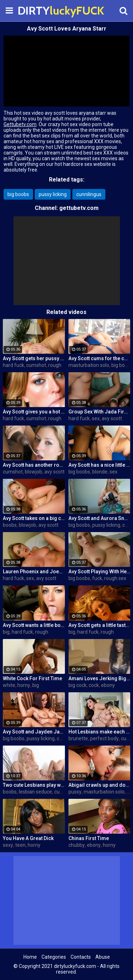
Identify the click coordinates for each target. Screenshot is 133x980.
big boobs (18, 194)
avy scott (112, 418)
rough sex (115, 578)
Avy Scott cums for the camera (99, 358)
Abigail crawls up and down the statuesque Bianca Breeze (99, 785)
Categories (54, 957)
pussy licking (53, 194)
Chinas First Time (89, 838)
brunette (78, 738)
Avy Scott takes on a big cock (34, 518)
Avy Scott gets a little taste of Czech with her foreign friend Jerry (99, 625)
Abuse (103, 957)
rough (55, 365)
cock (94, 685)
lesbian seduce (35, 792)
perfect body (104, 738)
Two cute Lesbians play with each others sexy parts (34, 785)
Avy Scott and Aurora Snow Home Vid (99, 518)
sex (96, 418)
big (6, 632)
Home (30, 957)
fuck (97, 578)
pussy (75, 792)
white (9, 685)
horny (24, 685)
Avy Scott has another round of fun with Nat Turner (34, 465)
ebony (108, 685)
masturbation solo (89, 365)
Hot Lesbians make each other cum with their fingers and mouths (99, 732)
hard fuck (13, 365)
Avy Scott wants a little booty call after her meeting (34, 625)
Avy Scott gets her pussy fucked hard (34, 358)
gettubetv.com (79, 208)
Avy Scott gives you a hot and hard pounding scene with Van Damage (34, 412)
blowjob (34, 472)
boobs (10, 525)
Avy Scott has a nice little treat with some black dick (99, 465)
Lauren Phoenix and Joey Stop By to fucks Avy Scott (34, 572)
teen (20, 845)
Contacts (81, 957)
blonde (100, 472)
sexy (8, 845)
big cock (77, 685)
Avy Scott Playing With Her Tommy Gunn (99, 572)
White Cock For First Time (32, 678)
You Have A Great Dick (28, 838)
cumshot (36, 365)
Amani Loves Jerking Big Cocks (99, 678)
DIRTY (35, 10)
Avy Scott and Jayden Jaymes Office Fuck (34, 732)
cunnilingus (89, 194)
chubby (77, 845)
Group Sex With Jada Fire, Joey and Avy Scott (99, 412)
